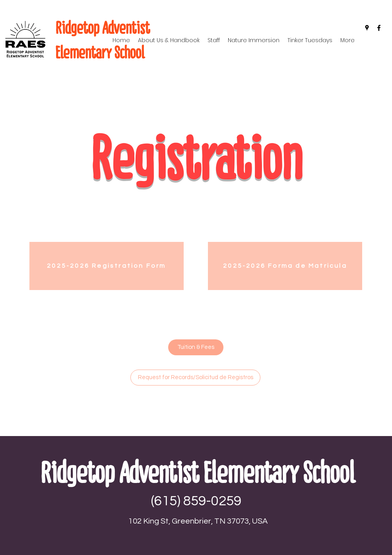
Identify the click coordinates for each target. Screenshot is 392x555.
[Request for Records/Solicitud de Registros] (195, 378)
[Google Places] (367, 28)
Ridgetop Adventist (103, 28)
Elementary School (100, 53)
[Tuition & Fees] (196, 347)
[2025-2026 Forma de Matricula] (285, 266)
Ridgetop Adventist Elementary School (197, 473)
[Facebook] (379, 28)
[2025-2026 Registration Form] (107, 266)
